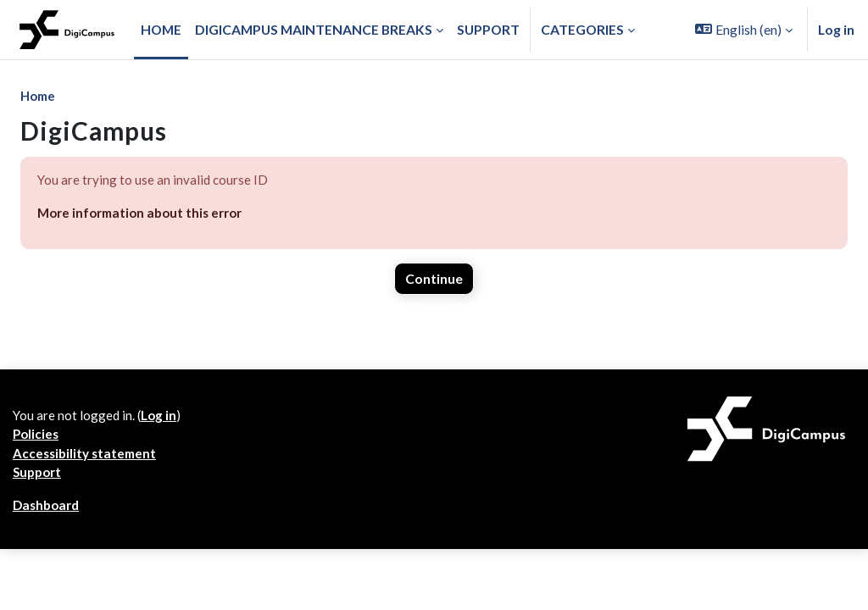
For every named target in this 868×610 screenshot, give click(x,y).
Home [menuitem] (161, 29)
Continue (434, 282)
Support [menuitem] (488, 29)
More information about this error (143, 215)
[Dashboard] (67, 30)
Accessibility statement (86, 512)
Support (38, 532)
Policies (37, 492)
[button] (744, 30)
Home (39, 96)
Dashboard (47, 566)
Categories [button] (582, 29)
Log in (836, 29)
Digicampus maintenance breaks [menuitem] (314, 29)
